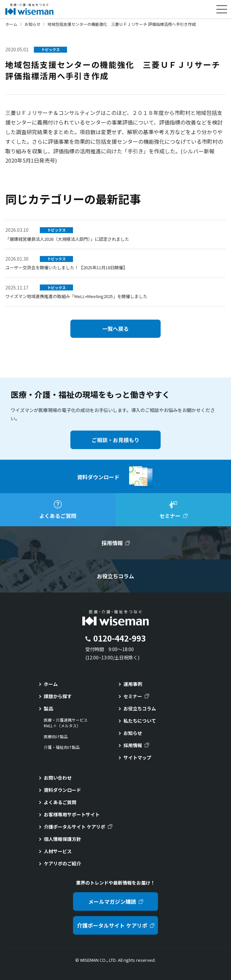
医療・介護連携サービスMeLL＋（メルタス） (66, 723)
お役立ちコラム (140, 708)
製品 (48, 708)
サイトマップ (137, 757)
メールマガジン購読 (112, 902)
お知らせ (33, 24)
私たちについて (140, 721)
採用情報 (133, 745)
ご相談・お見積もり (116, 440)
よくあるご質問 (60, 802)
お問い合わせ (58, 778)
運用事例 (133, 684)
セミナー (133, 696)
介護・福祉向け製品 (62, 747)
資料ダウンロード (62, 790)
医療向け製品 (56, 737)
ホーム (11, 24)
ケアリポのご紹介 (62, 863)
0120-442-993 (119, 638)
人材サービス (58, 851)
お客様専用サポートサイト (72, 814)
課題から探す (58, 696)
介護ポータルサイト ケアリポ (75, 827)
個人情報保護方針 (62, 839)
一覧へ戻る (116, 329)
